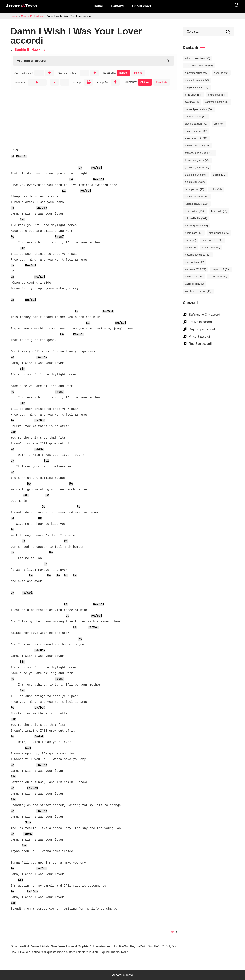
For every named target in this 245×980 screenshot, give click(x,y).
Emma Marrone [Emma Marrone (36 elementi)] (196, 131)
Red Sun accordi (200, 344)
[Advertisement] (94, 117)
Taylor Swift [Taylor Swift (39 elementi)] (221, 269)
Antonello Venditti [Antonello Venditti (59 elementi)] (197, 80)
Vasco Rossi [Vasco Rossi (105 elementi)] (195, 284)
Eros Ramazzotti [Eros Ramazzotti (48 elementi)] (196, 138)
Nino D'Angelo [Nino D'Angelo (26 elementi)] (219, 233)
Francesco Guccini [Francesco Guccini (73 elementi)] (197, 160)
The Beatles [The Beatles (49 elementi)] (194, 277)
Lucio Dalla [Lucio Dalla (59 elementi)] (219, 211)
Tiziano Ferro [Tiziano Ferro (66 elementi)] (218, 277)
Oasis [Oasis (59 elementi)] (191, 240)
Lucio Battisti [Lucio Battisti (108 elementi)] (195, 211)
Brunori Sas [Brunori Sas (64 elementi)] (217, 95)
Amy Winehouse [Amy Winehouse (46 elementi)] (196, 73)
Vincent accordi (199, 336)
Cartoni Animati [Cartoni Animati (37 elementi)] (196, 116)
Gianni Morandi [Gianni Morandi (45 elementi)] (196, 175)
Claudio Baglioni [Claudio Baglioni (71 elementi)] (196, 124)
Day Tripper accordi (202, 329)
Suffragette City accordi (205, 315)
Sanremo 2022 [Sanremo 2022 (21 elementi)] (196, 269)
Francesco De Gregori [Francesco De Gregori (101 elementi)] (200, 153)
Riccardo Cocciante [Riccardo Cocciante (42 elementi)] (198, 255)
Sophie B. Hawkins (30, 50)
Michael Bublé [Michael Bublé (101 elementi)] (196, 218)
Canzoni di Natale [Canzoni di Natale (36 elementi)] (217, 102)
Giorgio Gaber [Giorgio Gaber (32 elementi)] (195, 182)
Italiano (123, 73)
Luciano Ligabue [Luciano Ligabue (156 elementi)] (197, 204)
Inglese (138, 73)
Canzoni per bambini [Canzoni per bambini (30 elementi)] (199, 109)
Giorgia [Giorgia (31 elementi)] (219, 175)
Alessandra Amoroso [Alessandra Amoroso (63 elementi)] (199, 66)
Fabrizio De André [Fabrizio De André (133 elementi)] (198, 146)
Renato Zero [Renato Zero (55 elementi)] (211, 247)
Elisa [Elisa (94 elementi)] (219, 124)
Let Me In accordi (201, 322)
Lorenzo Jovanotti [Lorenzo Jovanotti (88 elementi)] (197, 197)
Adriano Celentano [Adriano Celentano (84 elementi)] (198, 58)
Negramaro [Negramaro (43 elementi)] (194, 233)
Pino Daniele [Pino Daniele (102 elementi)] (212, 240)
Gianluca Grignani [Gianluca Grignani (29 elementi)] (197, 167)
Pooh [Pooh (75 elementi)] (190, 247)
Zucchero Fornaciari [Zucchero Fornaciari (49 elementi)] (198, 291)
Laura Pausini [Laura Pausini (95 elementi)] (195, 189)
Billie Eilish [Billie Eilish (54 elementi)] (193, 95)
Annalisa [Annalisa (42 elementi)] (221, 73)
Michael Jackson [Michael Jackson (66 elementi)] (196, 226)
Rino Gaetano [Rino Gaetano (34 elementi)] (195, 262)
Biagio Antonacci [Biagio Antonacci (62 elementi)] (197, 87)
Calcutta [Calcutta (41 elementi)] (192, 102)
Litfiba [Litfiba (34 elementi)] (216, 189)
